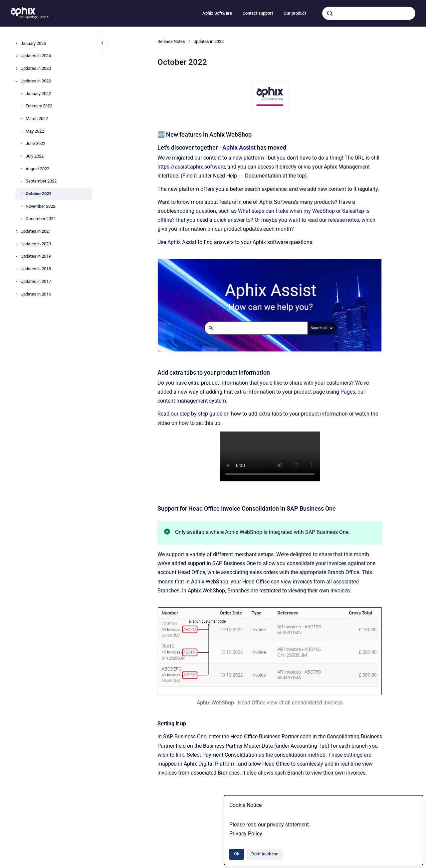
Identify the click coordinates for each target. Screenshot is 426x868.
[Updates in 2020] (17, 244)
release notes (344, 220)
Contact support (258, 13)
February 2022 (39, 106)
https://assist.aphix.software (191, 167)
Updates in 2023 (36, 68)
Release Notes (171, 41)
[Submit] (330, 13)
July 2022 (35, 156)
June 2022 (35, 143)
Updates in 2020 (36, 244)
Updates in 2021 (36, 231)
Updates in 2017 (36, 281)
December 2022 (41, 219)
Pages (348, 392)
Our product (295, 13)
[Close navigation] (103, 43)
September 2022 (41, 181)
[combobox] (369, 13)
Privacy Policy (246, 834)
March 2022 (37, 119)
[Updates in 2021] (17, 231)
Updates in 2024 (36, 56)
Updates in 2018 (36, 269)
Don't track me (265, 854)
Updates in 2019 (36, 256)
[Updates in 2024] (17, 56)
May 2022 (35, 131)
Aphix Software (217, 13)
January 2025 (33, 43)
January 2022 (38, 94)
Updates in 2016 (36, 294)
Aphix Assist (239, 147)
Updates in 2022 (36, 81)
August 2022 (37, 169)
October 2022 (38, 194)
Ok (237, 854)
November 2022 (40, 206)
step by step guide (202, 414)
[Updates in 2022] (17, 81)
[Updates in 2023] (17, 68)
